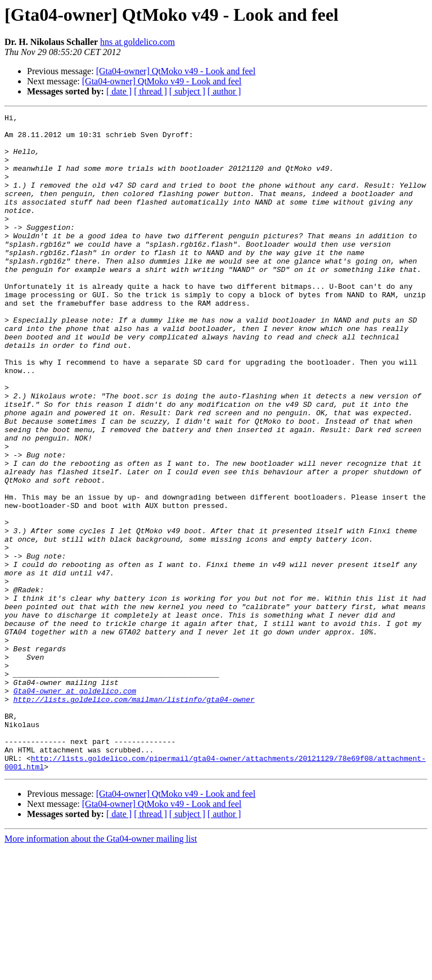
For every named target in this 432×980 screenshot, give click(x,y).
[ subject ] (187, 91)
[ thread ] (150, 91)
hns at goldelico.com (138, 42)
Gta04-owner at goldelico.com (75, 807)
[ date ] (119, 91)
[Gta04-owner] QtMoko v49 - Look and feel (176, 71)
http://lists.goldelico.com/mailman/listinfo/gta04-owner (134, 817)
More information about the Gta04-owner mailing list (101, 970)
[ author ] (224, 91)
